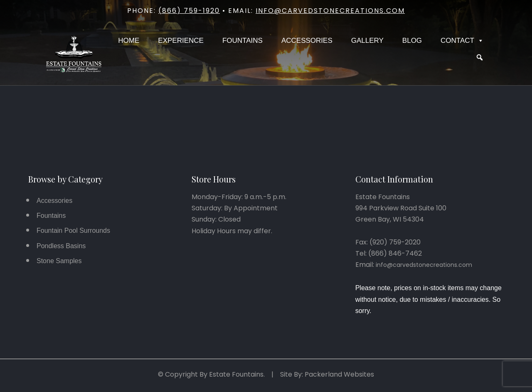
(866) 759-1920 (189, 11)
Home (129, 41)
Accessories (307, 41)
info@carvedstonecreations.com (330, 11)
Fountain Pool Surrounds (73, 231)
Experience (181, 41)
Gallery (367, 41)
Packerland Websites (339, 374)
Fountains (243, 41)
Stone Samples (59, 261)
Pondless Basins (61, 246)
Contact (462, 41)
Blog (412, 41)
